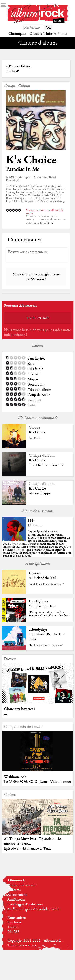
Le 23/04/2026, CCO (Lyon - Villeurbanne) (37, 782)
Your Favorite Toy (42, 606)
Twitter (13, 927)
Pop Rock (34, 438)
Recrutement (17, 895)
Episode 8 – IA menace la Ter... (27, 849)
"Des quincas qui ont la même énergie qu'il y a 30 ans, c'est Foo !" (50, 614)
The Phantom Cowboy (46, 465)
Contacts (14, 890)
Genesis (35, 573)
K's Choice (31, 160)
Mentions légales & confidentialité (33, 909)
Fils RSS (13, 932)
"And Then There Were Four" (46, 584)
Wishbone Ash (15, 777)
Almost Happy (40, 493)
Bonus (62, 34)
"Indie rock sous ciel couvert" (46, 645)
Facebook (14, 922)
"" (37, 544)
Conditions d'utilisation (25, 904)
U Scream (35, 525)
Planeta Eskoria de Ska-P (19, 69)
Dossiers (36, 34)
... (5, 714)
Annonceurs (16, 900)
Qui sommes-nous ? (22, 885)
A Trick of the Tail (42, 578)
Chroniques (17, 34)
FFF (31, 520)
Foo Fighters (38, 601)
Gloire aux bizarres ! (20, 709)
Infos (49, 34)
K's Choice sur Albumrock (37, 418)
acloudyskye (38, 629)
